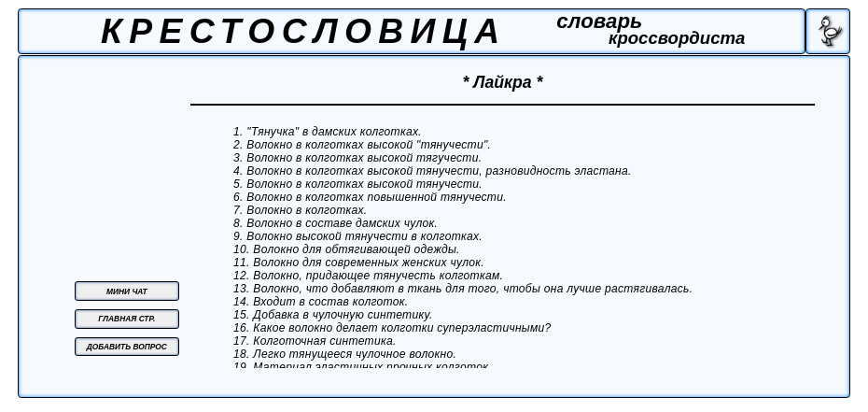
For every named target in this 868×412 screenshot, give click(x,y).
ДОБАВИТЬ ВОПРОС (127, 347)
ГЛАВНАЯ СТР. (126, 319)
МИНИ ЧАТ (127, 291)
